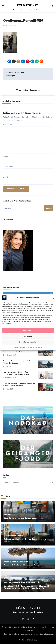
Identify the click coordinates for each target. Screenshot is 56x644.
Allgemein (7, 515)
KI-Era (4, 634)
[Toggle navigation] (3, 6)
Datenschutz (30, 347)
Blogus (48, 627)
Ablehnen (28, 336)
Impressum (38, 347)
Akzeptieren (28, 330)
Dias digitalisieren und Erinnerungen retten (24, 518)
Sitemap (35, 634)
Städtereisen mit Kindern (13, 536)
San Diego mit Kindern (12, 583)
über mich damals (47, 634)
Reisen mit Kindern (11, 562)
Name (6, 157)
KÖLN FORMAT (27, 6)
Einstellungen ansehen (28, 342)
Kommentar (8, 125)
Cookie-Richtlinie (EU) (28, 640)
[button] (52, 298)
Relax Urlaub (23, 562)
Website (6, 177)
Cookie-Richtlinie (20, 347)
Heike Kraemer (11, 26)
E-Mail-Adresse (10, 167)
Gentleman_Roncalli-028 (23, 21)
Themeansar (28, 630)
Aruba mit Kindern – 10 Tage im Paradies (23, 565)
